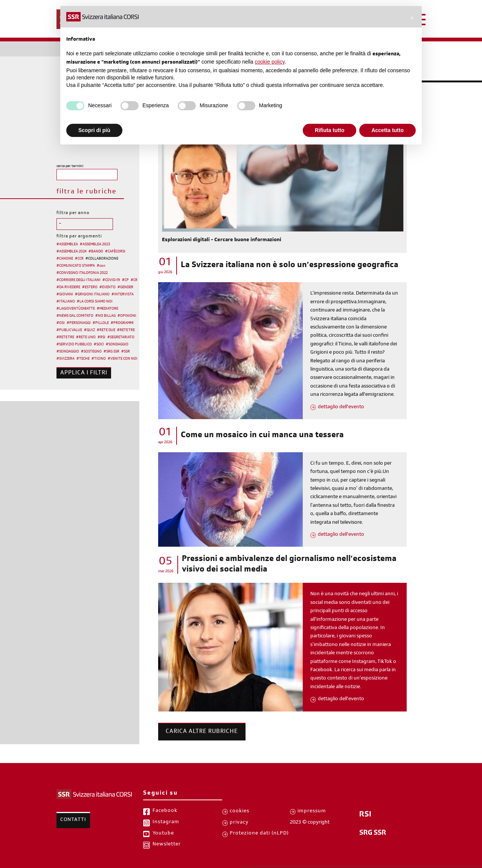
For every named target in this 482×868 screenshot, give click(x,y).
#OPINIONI (127, 316)
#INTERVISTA (123, 295)
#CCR (79, 259)
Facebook (165, 811)
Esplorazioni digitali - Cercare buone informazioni (222, 240)
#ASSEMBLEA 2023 (95, 245)
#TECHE (83, 359)
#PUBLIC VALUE (69, 330)
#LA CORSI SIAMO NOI (95, 302)
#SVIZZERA (66, 359)
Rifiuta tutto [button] (330, 130)
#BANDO (96, 252)
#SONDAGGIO (117, 345)
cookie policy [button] (270, 62)
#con (101, 266)
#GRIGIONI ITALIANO (92, 295)
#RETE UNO (86, 337)
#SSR (126, 352)
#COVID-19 (111, 280)
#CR (134, 280)
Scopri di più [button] (94, 130)
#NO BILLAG (105, 316)
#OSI (61, 323)
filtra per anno (73, 213)
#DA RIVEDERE (68, 287)
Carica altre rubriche (202, 732)
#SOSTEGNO (91, 352)
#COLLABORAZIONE (102, 259)
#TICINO (99, 359)
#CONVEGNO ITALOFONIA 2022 (82, 273)
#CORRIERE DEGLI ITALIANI (79, 280)
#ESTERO (90, 287)
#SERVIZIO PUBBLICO (74, 345)
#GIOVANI (65, 295)
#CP (125, 280)
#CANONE (65, 259)
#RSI (101, 337)
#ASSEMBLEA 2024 (72, 252)
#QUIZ (89, 330)
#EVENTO (108, 287)
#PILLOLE (101, 323)
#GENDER (125, 287)
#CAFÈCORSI (115, 252)
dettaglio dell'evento (341, 407)
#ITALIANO (66, 302)
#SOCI (99, 345)
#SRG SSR (111, 352)
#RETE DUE (106, 330)
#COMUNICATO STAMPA (76, 266)
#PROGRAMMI (122, 323)
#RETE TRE (126, 330)
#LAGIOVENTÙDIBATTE (76, 309)
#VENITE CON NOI (123, 359)
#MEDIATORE (108, 309)
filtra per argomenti (79, 237)
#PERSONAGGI (79, 323)
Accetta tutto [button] (387, 130)
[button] (412, 18)
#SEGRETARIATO (121, 337)
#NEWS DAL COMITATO (75, 316)
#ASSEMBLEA (67, 245)
